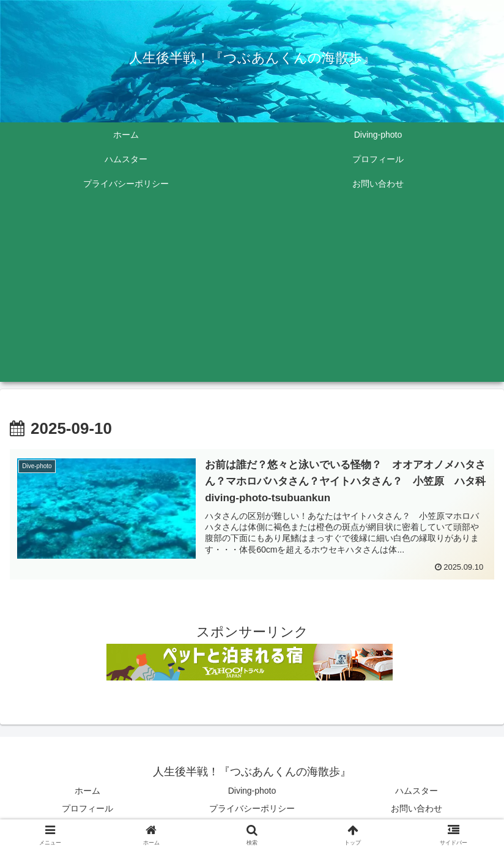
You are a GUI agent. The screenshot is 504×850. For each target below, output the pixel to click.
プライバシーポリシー (252, 811)
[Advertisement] (252, 296)
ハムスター (417, 793)
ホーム (87, 793)
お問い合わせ (417, 811)
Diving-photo (252, 793)
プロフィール (87, 811)
